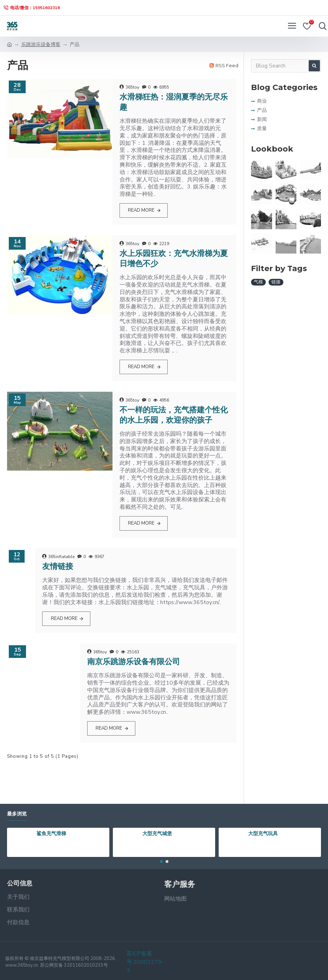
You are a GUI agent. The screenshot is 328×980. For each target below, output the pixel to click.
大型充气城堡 (157, 833)
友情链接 (58, 566)
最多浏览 (17, 814)
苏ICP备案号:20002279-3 (145, 962)
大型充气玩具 (263, 833)
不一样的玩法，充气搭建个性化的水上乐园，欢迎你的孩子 (174, 415)
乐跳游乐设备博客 (41, 44)
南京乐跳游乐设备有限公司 (134, 662)
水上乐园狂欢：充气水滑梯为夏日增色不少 (174, 258)
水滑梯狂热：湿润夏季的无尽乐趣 (174, 102)
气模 (258, 282)
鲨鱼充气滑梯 (51, 833)
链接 (276, 282)
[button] (161, 861)
